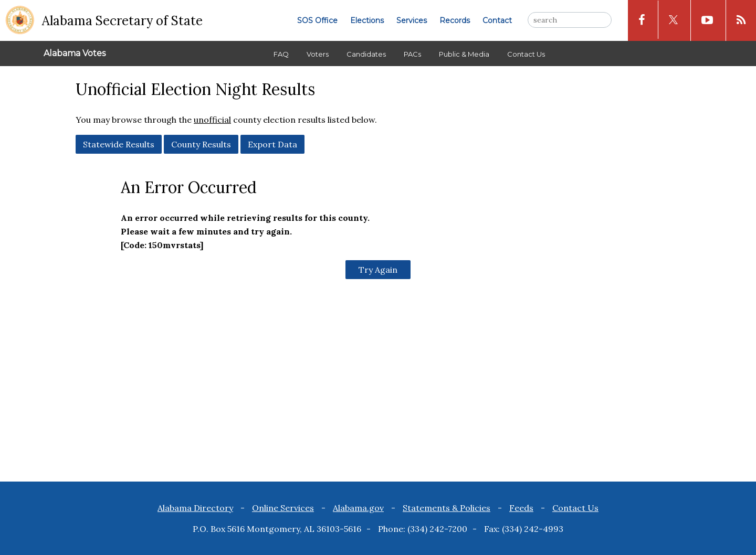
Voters (318, 54)
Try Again (378, 270)
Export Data (272, 144)
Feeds (521, 508)
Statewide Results (119, 144)
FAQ (281, 54)
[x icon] (673, 20)
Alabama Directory (195, 508)
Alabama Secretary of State (122, 21)
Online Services (283, 508)
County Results (201, 144)
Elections (367, 20)
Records (455, 20)
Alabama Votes (75, 53)
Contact (497, 20)
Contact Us (526, 54)
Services (412, 20)
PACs (412, 54)
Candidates (366, 54)
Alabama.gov (358, 508)
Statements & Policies (447, 508)
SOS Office (317, 20)
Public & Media (464, 54)
